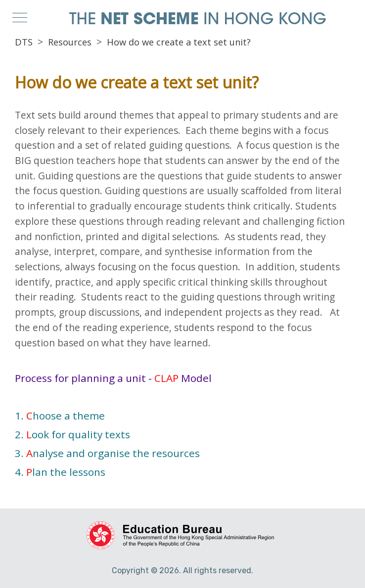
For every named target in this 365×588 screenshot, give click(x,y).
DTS (24, 42)
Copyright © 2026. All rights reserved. (182, 570)
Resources (70, 42)
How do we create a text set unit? (179, 42)
